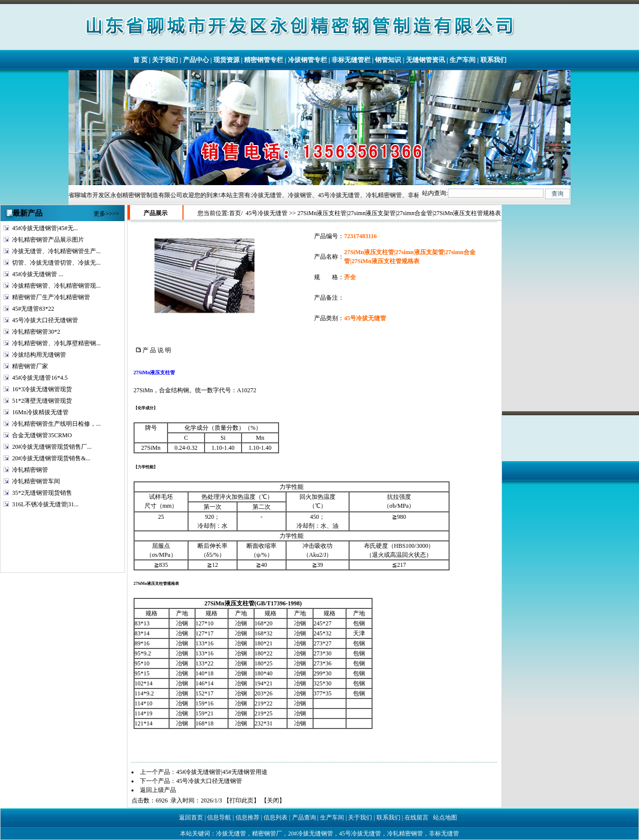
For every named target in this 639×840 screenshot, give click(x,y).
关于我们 (165, 60)
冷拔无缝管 (231, 833)
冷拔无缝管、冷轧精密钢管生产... (56, 251)
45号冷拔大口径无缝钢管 (45, 320)
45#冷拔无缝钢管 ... (37, 274)
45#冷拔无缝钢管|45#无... (45, 228)
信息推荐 (247, 817)
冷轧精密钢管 (30, 470)
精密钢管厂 (267, 833)
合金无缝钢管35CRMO (42, 435)
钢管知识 (388, 60)
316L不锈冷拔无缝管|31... (45, 504)
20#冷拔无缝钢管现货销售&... (51, 458)
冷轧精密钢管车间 (36, 481)
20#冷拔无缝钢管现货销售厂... (52, 447)
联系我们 (493, 60)
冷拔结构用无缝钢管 (39, 355)
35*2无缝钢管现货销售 (42, 493)
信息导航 (219, 817)
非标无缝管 (444, 833)
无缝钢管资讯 (425, 60)
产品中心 (196, 60)
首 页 (140, 60)
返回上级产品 (158, 790)
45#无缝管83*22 (33, 309)
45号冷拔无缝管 (266, 213)
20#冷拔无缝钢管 (310, 833)
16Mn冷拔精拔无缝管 (40, 412)
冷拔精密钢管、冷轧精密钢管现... (56, 286)
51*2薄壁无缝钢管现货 (42, 401)
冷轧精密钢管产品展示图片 (48, 240)
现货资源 (226, 60)
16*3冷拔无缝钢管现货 (42, 389)
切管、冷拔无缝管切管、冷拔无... (56, 263)
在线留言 (416, 817)
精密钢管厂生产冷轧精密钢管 (51, 297)
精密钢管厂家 (30, 366)
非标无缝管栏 (351, 60)
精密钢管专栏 (263, 60)
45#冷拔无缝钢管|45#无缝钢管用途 (221, 772)
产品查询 (304, 817)
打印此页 (241, 800)
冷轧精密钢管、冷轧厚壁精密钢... (56, 343)
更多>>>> (106, 214)
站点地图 (445, 817)
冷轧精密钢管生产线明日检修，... (56, 424)
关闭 (273, 800)
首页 (235, 213)
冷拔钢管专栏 (307, 60)
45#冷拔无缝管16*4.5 (40, 378)
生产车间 (462, 60)
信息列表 (275, 817)
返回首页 (191, 817)
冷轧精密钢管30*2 (36, 332)
